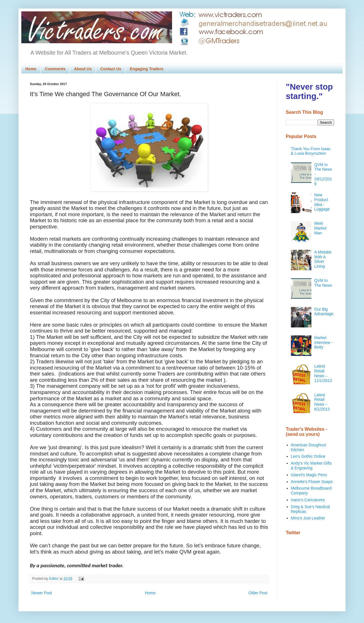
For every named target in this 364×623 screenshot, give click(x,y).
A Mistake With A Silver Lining (323, 259)
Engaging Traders (146, 69)
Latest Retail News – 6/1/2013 (322, 402)
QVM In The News (323, 283)
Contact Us (111, 69)
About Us (83, 69)
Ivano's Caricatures (308, 500)
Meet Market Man (320, 228)
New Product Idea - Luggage (322, 202)
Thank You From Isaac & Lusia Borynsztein (311, 151)
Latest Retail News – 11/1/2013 (323, 373)
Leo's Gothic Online (308, 456)
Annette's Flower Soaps (312, 482)
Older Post (258, 593)
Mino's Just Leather (308, 518)
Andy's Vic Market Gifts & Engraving (311, 466)
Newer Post (42, 593)
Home (31, 69)
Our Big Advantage (324, 312)
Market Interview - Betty (323, 343)
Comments (55, 69)
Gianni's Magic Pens (309, 475)
